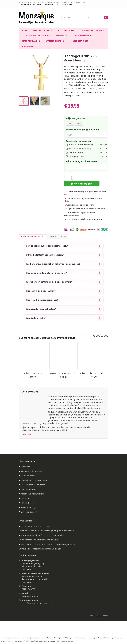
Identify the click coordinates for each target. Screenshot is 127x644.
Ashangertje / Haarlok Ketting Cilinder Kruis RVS (63, 373)
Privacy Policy (27, 503)
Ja (70, 123)
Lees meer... (28, 434)
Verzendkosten (28, 476)
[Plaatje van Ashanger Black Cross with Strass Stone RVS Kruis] (94, 356)
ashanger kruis (53, 641)
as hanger (49, 638)
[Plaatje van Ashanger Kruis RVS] (33, 356)
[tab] (33, 236)
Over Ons (25, 467)
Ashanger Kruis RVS (33, 373)
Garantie (25, 498)
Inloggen (49, 5)
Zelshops (104, 616)
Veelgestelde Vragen (31, 471)
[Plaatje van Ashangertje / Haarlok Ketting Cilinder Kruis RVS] (63, 356)
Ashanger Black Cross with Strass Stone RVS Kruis (94, 373)
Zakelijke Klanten (29, 512)
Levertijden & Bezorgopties (34, 480)
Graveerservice (28, 489)
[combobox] (77, 17)
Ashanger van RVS (61, 638)
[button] (22, 75)
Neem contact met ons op (31, 5)
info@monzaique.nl (31, 596)
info (66, 195)
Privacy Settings (29, 507)
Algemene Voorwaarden (33, 494)
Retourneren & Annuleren (33, 485)
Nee (79, 123)
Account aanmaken (64, 5)
